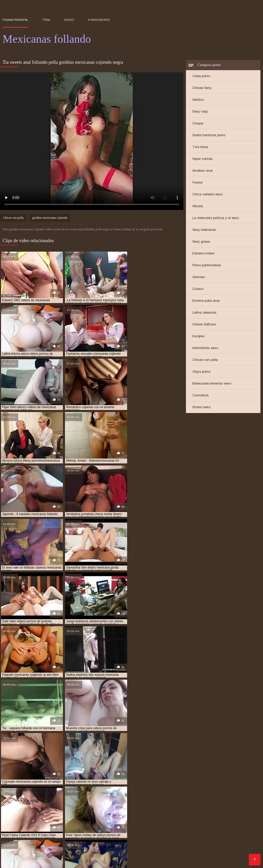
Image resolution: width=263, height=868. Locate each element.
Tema (46, 20)
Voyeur (198, 183)
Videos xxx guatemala (115, 820)
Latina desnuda (204, 313)
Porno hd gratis (52, 820)
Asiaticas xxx (34, 857)
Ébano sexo (201, 408)
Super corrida (202, 159)
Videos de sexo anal (107, 828)
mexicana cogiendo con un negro (153, 798)
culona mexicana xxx (68, 787)
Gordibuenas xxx (19, 852)
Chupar (198, 124)
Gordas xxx (215, 857)
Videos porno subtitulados (26, 848)
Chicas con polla (205, 360)
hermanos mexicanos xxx (41, 795)
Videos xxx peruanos (67, 857)
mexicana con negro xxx (83, 801)
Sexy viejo (200, 112)
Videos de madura (86, 832)
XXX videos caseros (183, 857)
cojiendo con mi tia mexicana (81, 784)
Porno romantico (143, 840)
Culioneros (90, 840)
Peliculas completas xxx (126, 815)
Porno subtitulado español (129, 832)
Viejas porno (44, 828)
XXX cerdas (151, 857)
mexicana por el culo (40, 803)
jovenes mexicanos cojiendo (227, 795)
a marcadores (99, 20)
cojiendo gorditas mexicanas (177, 784)
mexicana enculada (158, 801)
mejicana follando (108, 798)
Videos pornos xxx (210, 844)
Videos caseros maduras (165, 848)
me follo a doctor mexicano (67, 798)
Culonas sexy (176, 824)
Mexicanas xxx (60, 844)
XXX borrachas (16, 828)
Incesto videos (241, 824)
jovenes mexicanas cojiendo (130, 795)
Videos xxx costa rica (83, 815)
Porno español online (90, 824)
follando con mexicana (85, 789)
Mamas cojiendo (52, 852)
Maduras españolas (21, 815)
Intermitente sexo (205, 348)
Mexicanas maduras (71, 848)
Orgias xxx (228, 820)
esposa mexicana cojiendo (206, 787)
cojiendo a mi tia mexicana (127, 781)
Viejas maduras (243, 857)
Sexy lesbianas (204, 230)
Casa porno (201, 76)
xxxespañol (129, 848)
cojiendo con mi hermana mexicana (221, 781)
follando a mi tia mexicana (42, 789)
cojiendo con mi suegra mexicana (29, 784)
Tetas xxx (84, 844)
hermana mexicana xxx (146, 792)
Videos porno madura (89, 852)
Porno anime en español (180, 828)
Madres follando (212, 840)
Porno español (142, 828)
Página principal (15, 20)
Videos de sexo (53, 832)
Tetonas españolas (208, 824)
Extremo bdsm (203, 254)
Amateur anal (203, 171)
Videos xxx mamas (20, 832)
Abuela (198, 207)
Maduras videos (72, 828)
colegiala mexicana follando (25, 787)
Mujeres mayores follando (53, 840)
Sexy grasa (201, 242)
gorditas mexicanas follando (101, 792)
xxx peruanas (80, 820)
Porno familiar (140, 844)
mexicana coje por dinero (203, 798)
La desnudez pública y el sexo (216, 218)
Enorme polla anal (206, 301)
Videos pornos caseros (226, 828)
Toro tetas (200, 147)
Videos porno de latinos (47, 824)
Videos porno (15, 840)
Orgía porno (201, 372)
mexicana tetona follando (82, 803)
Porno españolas (136, 836)
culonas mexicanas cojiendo (111, 787)
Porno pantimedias (206, 266)
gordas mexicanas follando (219, 789)
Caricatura (200, 396)
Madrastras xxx (233, 848)
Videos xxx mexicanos (23, 844)
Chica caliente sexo (207, 195)
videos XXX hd (244, 840)
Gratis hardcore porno (209, 136)
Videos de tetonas (19, 820)
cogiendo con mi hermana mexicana (75, 781)
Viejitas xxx (51, 815)
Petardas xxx (104, 848)
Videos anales (203, 848)
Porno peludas (242, 844)
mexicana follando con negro (200, 801)
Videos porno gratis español (180, 836)
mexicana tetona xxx (123, 803)
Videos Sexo (220, 836)
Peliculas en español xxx (167, 852)
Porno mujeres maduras (67, 836)
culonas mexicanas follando (159, 787)
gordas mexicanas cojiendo (172, 789)
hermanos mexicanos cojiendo (191, 792)
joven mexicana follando (84, 795)
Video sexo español (175, 832)
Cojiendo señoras (209, 852)
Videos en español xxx (24, 861)
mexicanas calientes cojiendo (166, 803)
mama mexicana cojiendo (22, 798)
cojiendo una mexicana (221, 784)
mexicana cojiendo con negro (37, 801)
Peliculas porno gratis (22, 836)
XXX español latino (173, 844)
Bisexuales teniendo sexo (212, 384)
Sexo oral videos (126, 852)
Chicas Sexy (202, 88)
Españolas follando (189, 815)
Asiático (198, 100)
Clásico (198, 289)
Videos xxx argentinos (196, 820)
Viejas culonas (105, 836)
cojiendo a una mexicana (171, 781)
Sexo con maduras (178, 840)
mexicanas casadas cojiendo (215, 803)
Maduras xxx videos (155, 820)
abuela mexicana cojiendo (23, 781)
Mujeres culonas (110, 844)
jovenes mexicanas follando (178, 795)
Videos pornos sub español (136, 824)
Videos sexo (245, 836)
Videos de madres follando (114, 857)
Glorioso (199, 277)
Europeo (198, 337)
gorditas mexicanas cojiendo (50, 218)
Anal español (114, 840)
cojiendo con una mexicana (129, 784)
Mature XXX (235, 832)
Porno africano (209, 832)
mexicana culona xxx (122, 801)
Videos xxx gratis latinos (231, 815)
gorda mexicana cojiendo (127, 789)
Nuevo (69, 20)
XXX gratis (160, 815)
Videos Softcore (204, 325)
